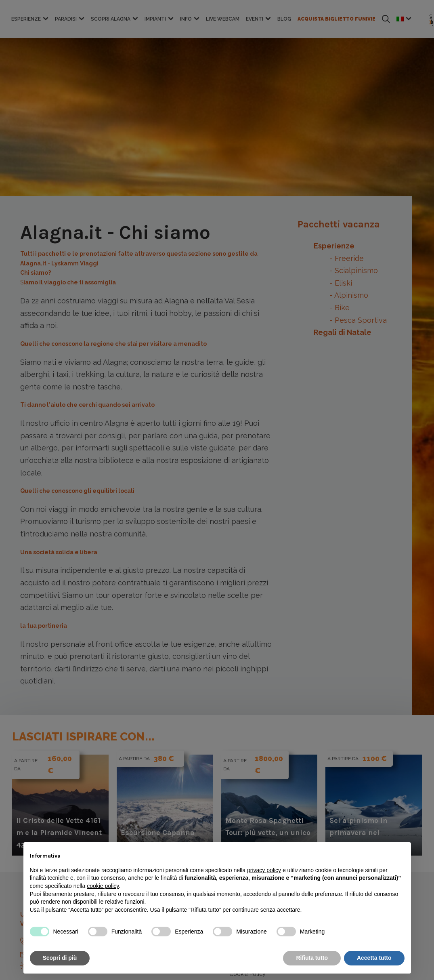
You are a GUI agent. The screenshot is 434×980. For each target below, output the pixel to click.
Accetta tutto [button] (374, 958)
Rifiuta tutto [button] (312, 958)
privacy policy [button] (264, 870)
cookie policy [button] (103, 886)
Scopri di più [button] (60, 958)
